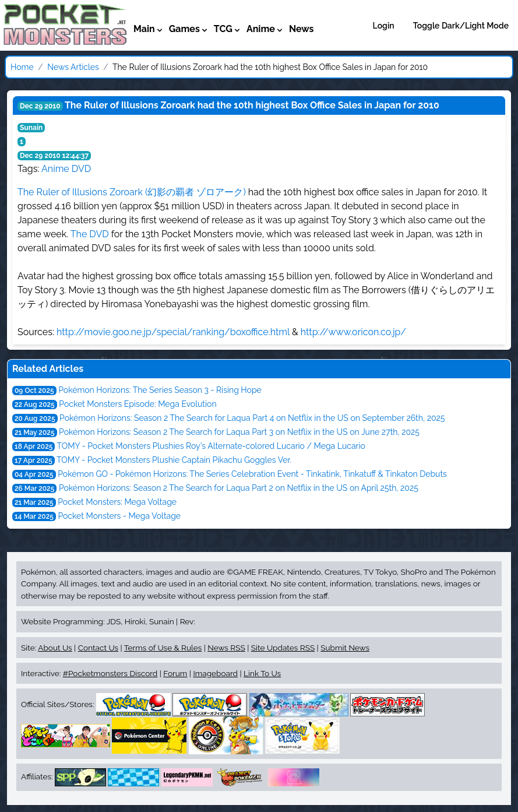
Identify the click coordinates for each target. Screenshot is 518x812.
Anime (55, 169)
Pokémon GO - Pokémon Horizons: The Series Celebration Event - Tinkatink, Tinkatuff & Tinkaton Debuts (252, 474)
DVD (81, 169)
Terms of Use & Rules (163, 648)
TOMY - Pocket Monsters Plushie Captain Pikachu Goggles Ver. (174, 460)
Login (384, 26)
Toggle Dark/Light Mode (461, 26)
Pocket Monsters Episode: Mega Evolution (138, 404)
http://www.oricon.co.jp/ (353, 332)
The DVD (90, 234)
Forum (175, 673)
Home (22, 67)
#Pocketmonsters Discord (110, 673)
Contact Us (98, 648)
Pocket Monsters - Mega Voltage (119, 516)
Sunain (31, 128)
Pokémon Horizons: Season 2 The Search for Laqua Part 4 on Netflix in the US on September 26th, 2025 (252, 418)
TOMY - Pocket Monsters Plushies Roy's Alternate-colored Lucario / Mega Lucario (211, 446)
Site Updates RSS (283, 648)
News (302, 29)
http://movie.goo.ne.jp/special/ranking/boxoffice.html (173, 332)
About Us (55, 648)
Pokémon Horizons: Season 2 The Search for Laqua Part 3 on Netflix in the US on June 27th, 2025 (239, 432)
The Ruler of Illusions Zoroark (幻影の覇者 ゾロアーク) (132, 192)
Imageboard (215, 673)
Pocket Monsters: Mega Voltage (117, 502)
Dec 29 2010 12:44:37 (54, 156)
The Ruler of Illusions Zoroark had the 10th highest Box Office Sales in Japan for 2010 (252, 105)
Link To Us (262, 673)
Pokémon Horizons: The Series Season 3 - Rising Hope (160, 390)
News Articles (73, 67)
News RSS (226, 648)
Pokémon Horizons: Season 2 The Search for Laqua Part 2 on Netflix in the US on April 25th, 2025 (239, 488)
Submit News (345, 648)
